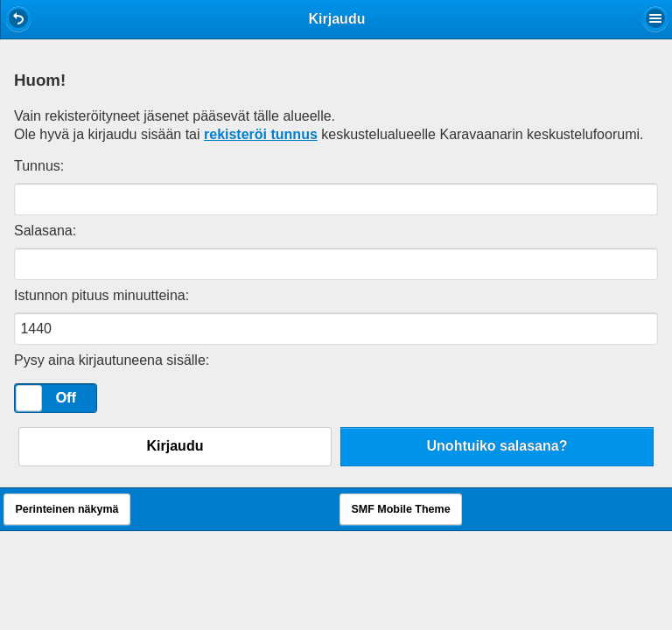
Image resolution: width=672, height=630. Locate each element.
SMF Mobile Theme (400, 509)
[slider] (29, 398)
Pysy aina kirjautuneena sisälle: (112, 360)
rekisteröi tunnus (261, 134)
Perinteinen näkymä (66, 509)
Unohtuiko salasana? (497, 446)
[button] (18, 18)
